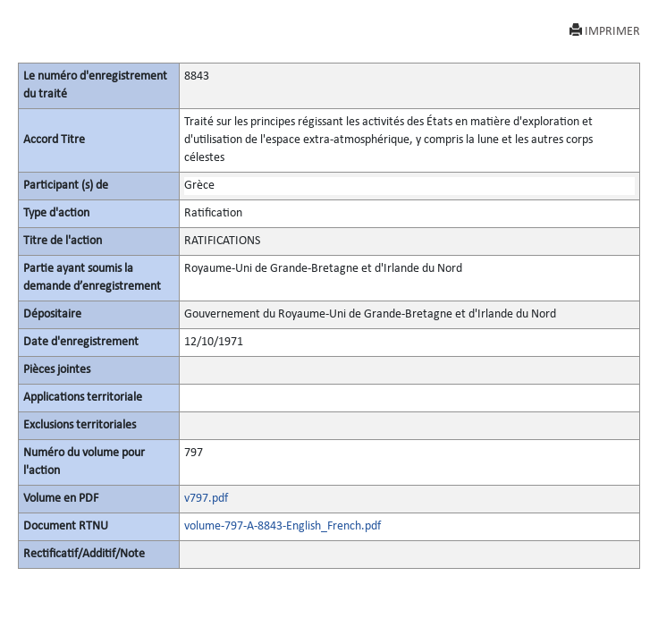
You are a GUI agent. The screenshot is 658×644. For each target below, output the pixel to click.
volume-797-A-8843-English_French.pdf (283, 526)
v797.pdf (206, 499)
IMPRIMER (605, 31)
